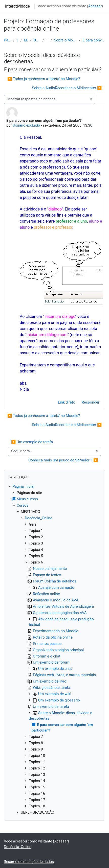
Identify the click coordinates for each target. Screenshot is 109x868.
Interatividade (17, 6)
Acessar (95, 6)
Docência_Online (37, 40)
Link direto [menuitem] (67, 402)
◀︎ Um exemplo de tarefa (32, 442)
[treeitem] (54, 650)
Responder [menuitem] (91, 402)
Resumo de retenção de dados (29, 862)
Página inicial (7, 40)
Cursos (17, 40)
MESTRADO (26, 40)
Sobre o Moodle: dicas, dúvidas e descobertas (65, 40)
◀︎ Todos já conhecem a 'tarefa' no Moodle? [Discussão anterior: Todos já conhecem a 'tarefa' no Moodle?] (44, 79)
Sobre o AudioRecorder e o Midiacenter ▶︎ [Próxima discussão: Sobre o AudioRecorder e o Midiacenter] (67, 88)
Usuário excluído (26, 125)
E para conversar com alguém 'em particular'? (94, 40)
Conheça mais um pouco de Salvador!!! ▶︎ (63, 460)
